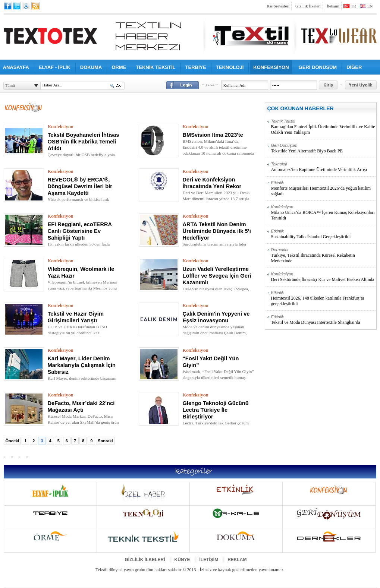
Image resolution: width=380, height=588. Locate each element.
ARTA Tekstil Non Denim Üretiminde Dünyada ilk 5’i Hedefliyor (217, 231)
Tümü (10, 85)
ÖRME (119, 67)
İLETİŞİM (209, 560)
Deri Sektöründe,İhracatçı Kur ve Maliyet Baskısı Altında (324, 277)
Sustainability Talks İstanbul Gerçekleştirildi (324, 234)
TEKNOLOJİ (230, 67)
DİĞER (354, 67)
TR (354, 6)
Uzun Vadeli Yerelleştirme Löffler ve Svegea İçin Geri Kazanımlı (217, 276)
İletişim (333, 6)
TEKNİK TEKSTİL (156, 67)
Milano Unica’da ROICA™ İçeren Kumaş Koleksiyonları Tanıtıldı (324, 213)
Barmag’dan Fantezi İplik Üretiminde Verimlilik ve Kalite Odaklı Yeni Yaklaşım (324, 127)
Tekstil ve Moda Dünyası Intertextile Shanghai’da (324, 320)
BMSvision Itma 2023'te (213, 135)
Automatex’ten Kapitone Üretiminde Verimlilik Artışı (324, 167)
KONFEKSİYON (271, 67)
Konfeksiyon (61, 127)
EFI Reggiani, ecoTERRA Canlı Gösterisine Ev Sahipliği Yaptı (80, 231)
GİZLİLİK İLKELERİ (145, 560)
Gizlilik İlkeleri (308, 6)
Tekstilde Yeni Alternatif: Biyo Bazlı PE (324, 148)
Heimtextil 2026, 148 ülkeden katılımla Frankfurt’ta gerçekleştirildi (324, 298)
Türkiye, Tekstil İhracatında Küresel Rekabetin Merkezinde (324, 255)
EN (370, 6)
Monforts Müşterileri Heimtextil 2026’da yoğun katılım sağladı (324, 188)
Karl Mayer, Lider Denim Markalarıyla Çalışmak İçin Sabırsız (82, 365)
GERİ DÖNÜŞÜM (318, 67)
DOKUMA (91, 67)
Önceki (12, 441)
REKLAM (237, 560)
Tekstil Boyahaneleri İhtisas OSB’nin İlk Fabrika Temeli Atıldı (84, 142)
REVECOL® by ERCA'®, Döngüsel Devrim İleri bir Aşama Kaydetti (80, 186)
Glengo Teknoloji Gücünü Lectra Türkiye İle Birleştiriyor (216, 410)
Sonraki (105, 441)
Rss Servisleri (278, 6)
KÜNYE (182, 560)
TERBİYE (196, 67)
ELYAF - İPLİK (55, 67)
